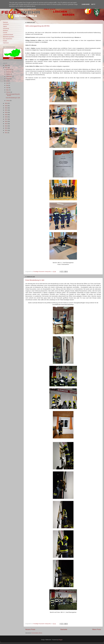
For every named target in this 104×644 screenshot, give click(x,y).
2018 (6, 117)
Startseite (64, 629)
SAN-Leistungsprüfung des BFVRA (37, 26)
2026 (6, 65)
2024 (6, 103)
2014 (6, 126)
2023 (6, 106)
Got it (93, 4)
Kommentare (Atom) (37, 633)
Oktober (8, 74)
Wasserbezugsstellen (9, 37)
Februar (8, 92)
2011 (6, 133)
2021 (6, 110)
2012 (6, 130)
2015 (6, 124)
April (8, 88)
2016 (6, 121)
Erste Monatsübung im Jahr (35, 280)
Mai (7, 85)
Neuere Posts (30, 629)
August (8, 79)
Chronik (5, 33)
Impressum (6, 43)
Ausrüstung (6, 28)
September (9, 76)
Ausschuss (6, 24)
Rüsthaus (5, 30)
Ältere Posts (97, 629)
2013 (6, 128)
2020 (6, 112)
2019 (6, 115)
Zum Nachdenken (8, 39)
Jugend (5, 26)
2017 (6, 119)
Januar (8, 101)
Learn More (86, 4)
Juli (7, 81)
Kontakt (5, 41)
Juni (7, 83)
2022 (6, 108)
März (8, 90)
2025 (6, 68)
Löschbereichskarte (8, 35)
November (9, 72)
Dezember (9, 70)
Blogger (61, 640)
